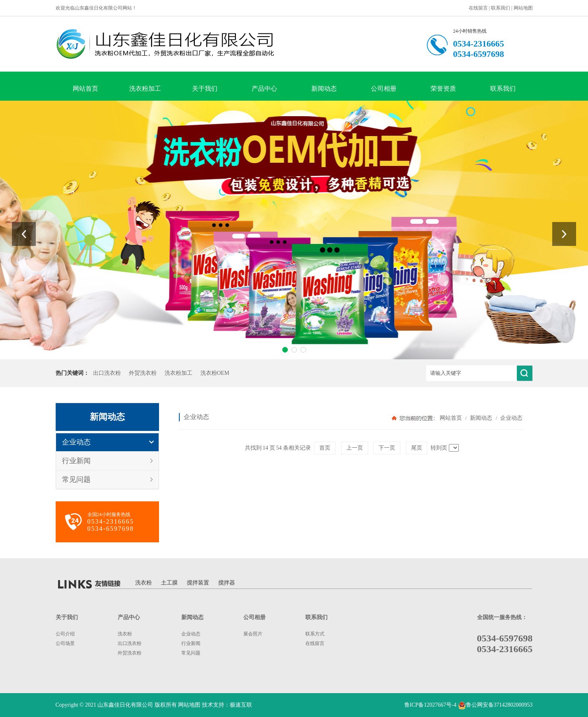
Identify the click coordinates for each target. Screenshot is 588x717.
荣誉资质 (443, 89)
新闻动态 (324, 89)
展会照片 (253, 634)
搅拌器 (227, 583)
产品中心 (264, 89)
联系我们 (501, 8)
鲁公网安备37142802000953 (499, 705)
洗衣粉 (144, 583)
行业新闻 (76, 461)
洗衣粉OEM (215, 373)
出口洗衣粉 (107, 373)
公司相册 (384, 89)
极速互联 (241, 705)
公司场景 (65, 643)
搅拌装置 (198, 583)
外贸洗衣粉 (143, 373)
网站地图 (523, 8)
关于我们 (205, 89)
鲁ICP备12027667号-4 (430, 705)
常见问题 (76, 479)
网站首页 (85, 89)
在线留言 (478, 8)
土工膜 (169, 583)
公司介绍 (65, 634)
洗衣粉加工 (145, 89)
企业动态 (76, 442)
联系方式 (315, 634)
